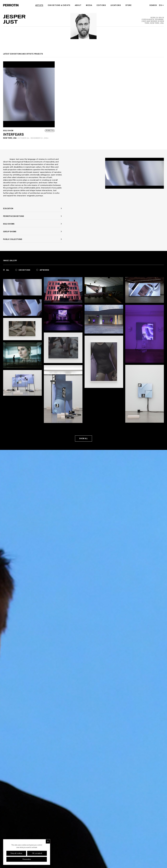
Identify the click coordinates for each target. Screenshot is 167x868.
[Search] (153, 5)
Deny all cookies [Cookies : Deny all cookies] (16, 853)
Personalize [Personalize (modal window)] (27, 859)
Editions (101, 5)
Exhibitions (23, 270)
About (78, 5)
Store (129, 5)
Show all (83, 439)
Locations (116, 5)
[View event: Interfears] (29, 101)
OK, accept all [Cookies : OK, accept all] (37, 853)
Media (89, 5)
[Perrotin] (11, 5)
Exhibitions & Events (59, 5)
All (6, 270)
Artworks (43, 270)
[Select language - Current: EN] (161, 5)
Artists (39, 5)
